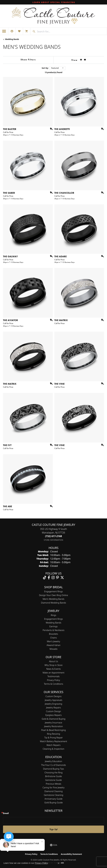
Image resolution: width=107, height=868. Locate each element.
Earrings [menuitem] (53, 626)
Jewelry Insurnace (53, 723)
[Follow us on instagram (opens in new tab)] (53, 578)
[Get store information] (53, 540)
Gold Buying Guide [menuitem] (53, 803)
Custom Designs (53, 696)
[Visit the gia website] (54, 845)
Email (6, 813)
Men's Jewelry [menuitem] (53, 641)
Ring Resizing (53, 734)
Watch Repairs (53, 745)
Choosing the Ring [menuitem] (54, 773)
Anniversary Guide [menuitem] (53, 799)
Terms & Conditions (54, 684)
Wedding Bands (12, 39)
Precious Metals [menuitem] (53, 784)
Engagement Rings (53, 591)
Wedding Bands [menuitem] (53, 623)
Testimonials (53, 676)
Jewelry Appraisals (53, 700)
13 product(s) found (53, 72)
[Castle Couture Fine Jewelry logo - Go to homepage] (53, 16)
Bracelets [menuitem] (54, 634)
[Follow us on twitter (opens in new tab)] (62, 578)
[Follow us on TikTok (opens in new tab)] (45, 578)
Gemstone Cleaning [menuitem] (53, 795)
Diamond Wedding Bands (53, 603)
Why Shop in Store (53, 665)
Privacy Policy (53, 680)
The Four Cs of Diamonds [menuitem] (53, 765)
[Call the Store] (54, 536)
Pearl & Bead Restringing (53, 730)
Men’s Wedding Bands (54, 599)
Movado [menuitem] (53, 649)
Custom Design (54, 711)
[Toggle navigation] (4, 31)
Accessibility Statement (71, 854)
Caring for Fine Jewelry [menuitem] (53, 788)
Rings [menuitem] (54, 615)
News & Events (53, 669)
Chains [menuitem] (54, 638)
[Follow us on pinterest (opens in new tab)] (57, 578)
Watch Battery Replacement (53, 741)
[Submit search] (33, 32)
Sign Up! (54, 829)
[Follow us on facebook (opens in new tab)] (49, 578)
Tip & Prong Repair (53, 738)
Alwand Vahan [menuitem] (54, 645)
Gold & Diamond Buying (53, 719)
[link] (54, 2)
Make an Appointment (53, 673)
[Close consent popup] (59, 863)
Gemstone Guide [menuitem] (53, 780)
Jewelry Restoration (53, 726)
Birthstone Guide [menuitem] (53, 776)
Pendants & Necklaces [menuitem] (53, 630)
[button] (12, 31)
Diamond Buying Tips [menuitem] (53, 769)
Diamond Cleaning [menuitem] (53, 791)
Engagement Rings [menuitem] (53, 619)
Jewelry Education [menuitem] (53, 761)
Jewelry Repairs (54, 708)
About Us (53, 661)
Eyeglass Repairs (53, 715)
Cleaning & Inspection (53, 749)
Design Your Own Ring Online (53, 595)
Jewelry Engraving (53, 704)
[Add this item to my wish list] (50, 129)
